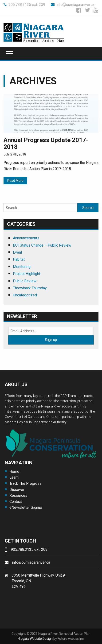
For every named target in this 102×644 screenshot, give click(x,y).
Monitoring (22, 267)
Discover (17, 490)
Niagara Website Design (35, 639)
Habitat (19, 259)
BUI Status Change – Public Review (42, 245)
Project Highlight (27, 274)
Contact (16, 502)
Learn (14, 477)
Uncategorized (25, 295)
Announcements (26, 238)
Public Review (25, 281)
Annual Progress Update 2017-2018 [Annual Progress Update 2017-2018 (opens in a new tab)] (46, 143)
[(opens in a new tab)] (51, 113)
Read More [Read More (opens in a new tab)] (15, 181)
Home (14, 471)
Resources (18, 495)
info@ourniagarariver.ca (73, 5)
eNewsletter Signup (26, 507)
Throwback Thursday (30, 288)
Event (18, 252)
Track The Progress (25, 483)
